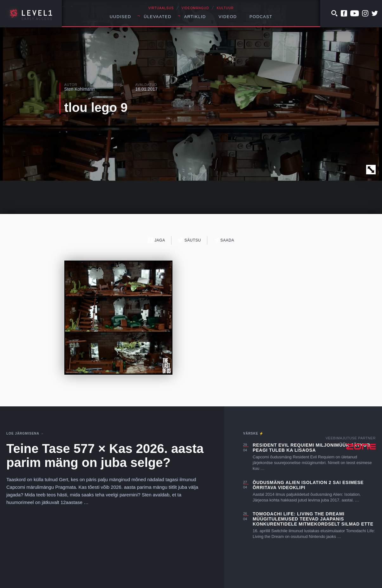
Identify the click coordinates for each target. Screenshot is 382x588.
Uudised (120, 17)
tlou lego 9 (96, 107)
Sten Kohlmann (80, 89)
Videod (228, 17)
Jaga (156, 240)
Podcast (261, 17)
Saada (224, 240)
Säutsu (189, 240)
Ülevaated (158, 17)
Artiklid (195, 17)
